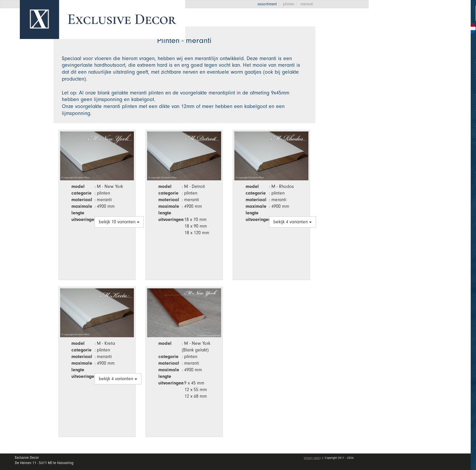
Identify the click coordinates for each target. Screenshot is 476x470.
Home (393, 49)
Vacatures (399, 113)
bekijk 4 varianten (293, 222)
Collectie (426, 65)
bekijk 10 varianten (119, 222)
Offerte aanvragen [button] (407, 27)
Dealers (426, 97)
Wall (426, 81)
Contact (396, 129)
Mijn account (404, 149)
